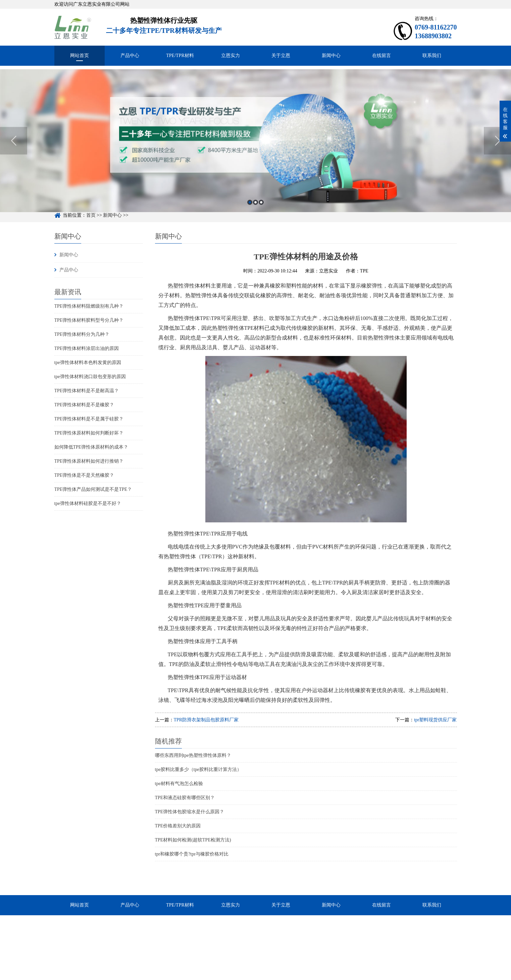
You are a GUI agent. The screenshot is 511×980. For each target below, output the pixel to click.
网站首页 (80, 56)
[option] (256, 151)
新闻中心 (331, 56)
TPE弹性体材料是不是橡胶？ (84, 405)
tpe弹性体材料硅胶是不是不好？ (88, 503)
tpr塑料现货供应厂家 (436, 720)
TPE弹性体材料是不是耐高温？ (87, 391)
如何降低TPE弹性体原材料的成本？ (91, 447)
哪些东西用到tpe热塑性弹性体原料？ (193, 755)
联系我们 (432, 56)
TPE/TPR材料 (180, 56)
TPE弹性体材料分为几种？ (82, 334)
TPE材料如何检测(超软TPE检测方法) (193, 840)
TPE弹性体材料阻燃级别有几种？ (89, 306)
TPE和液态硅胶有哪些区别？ (185, 798)
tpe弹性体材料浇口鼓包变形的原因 (90, 377)
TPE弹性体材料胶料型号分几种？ (89, 320)
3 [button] (261, 212)
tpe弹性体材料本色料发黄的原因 (88, 363)
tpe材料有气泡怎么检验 (179, 784)
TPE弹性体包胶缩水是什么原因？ (190, 812)
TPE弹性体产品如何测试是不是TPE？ (93, 489)
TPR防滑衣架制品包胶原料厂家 (206, 720)
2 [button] (256, 212)
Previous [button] (14, 151)
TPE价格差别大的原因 (178, 826)
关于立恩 (281, 56)
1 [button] (250, 212)
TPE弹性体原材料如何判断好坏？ (89, 433)
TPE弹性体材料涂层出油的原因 (87, 348)
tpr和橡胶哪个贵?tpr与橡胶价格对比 (192, 854)
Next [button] (497, 151)
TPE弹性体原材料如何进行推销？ (89, 461)
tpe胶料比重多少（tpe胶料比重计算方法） (198, 769)
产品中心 (130, 56)
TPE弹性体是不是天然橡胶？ (84, 475)
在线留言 (381, 56)
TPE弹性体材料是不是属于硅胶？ (89, 419)
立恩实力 (231, 56)
